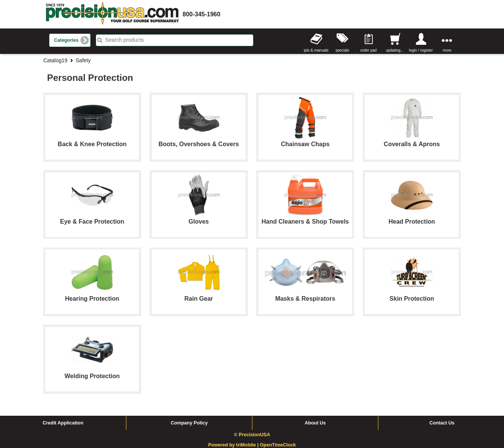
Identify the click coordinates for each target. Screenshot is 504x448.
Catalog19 (55, 60)
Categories (66, 40)
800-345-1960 (202, 14)
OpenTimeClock (278, 445)
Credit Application (63, 423)
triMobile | (248, 445)
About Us (315, 423)
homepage (112, 14)
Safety (83, 60)
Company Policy (189, 423)
